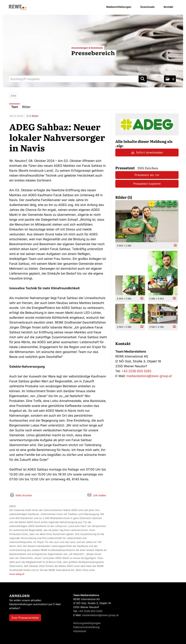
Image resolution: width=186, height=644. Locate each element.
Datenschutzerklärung (86, 627)
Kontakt (168, 7)
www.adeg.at (17, 574)
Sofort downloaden (147, 152)
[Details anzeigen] (174, 245)
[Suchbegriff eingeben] (78, 79)
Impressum (80, 631)
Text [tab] (15, 107)
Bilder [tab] (26, 107)
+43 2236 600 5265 (136, 371)
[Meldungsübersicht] (147, 124)
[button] (170, 79)
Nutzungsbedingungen (87, 623)
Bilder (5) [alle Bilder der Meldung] (124, 197)
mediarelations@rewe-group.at (149, 376)
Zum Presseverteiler (25, 618)
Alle (13, 96)
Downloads (147, 7)
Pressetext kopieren (147, 184)
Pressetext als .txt (147, 175)
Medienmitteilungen (119, 7)
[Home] (18, 8)
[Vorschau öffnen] (147, 221)
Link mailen (99, 495)
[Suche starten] (143, 79)
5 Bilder (34, 116)
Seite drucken (24, 495)
